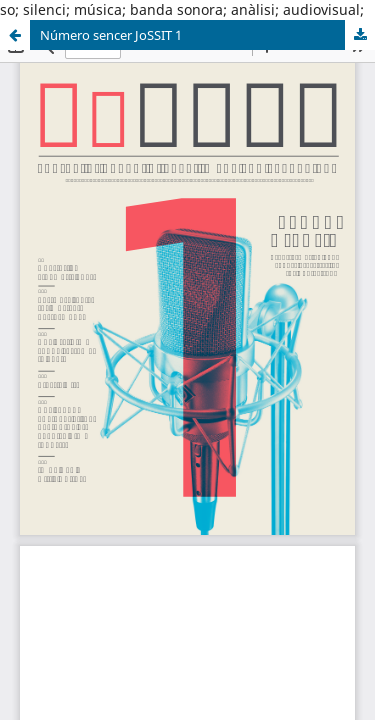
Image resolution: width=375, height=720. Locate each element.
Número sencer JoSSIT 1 (111, 35)
